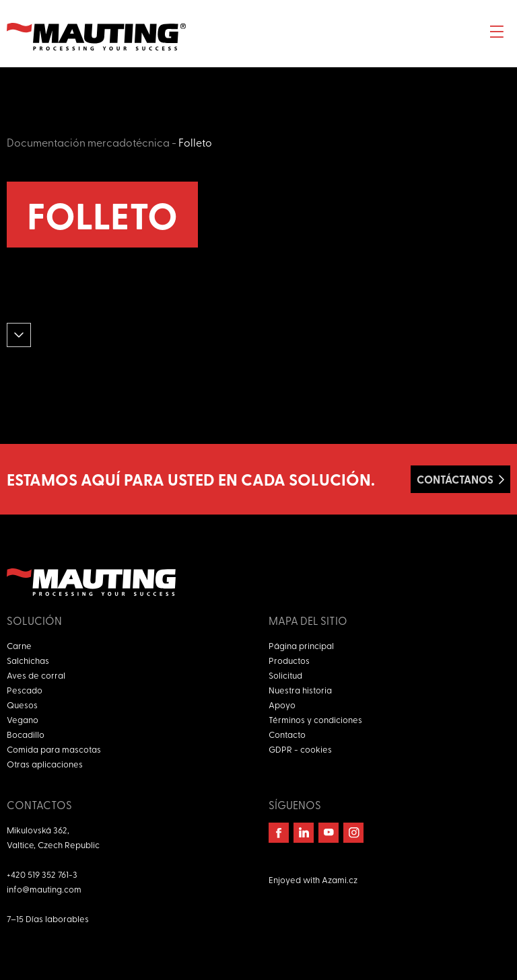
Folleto (195, 142)
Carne (19, 645)
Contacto (287, 734)
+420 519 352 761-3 (42, 874)
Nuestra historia (300, 690)
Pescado (25, 690)
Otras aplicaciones (45, 764)
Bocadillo (26, 734)
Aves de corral (36, 675)
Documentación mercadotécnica (88, 142)
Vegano (23, 719)
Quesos (22, 705)
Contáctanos (455, 479)
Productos (289, 660)
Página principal (301, 645)
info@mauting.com (44, 889)
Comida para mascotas (54, 749)
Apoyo (282, 705)
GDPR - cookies (300, 749)
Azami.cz (340, 879)
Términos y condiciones (315, 719)
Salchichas (28, 660)
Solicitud (285, 675)
